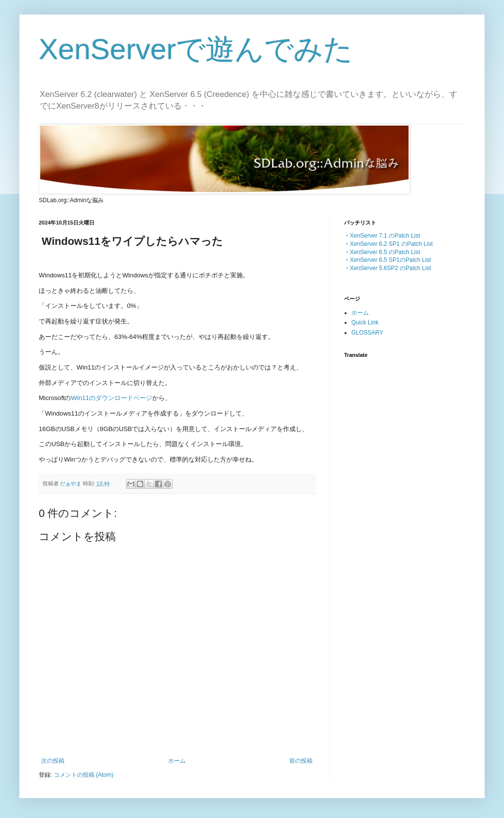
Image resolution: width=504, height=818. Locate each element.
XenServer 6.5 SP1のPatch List (390, 260)
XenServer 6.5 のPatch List (385, 252)
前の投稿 (301, 761)
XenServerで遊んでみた (196, 49)
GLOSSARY (367, 333)
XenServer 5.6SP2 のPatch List (390, 268)
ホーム (177, 761)
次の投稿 (53, 761)
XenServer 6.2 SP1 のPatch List (391, 244)
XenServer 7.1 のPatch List (385, 236)
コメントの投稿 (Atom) (84, 775)
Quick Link (365, 322)
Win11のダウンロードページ (112, 398)
